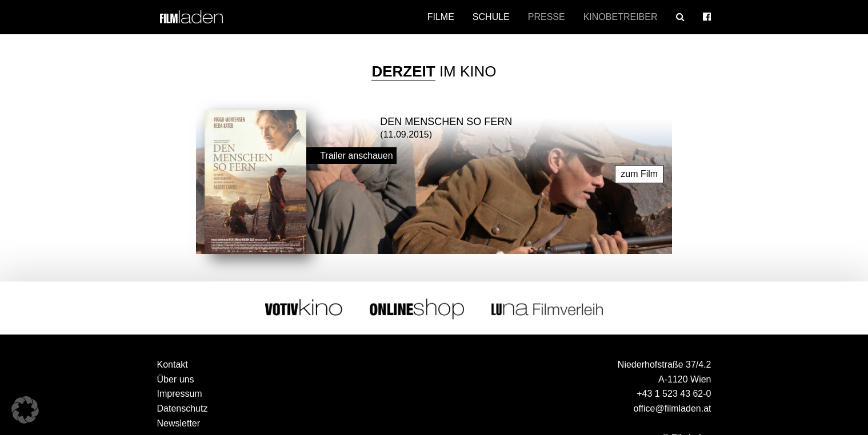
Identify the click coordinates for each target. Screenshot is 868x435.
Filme (441, 17)
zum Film (639, 174)
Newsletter (179, 423)
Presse (547, 17)
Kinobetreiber (621, 17)
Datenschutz (183, 408)
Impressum (180, 394)
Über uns (176, 379)
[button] (25, 410)
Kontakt (173, 364)
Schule (491, 17)
